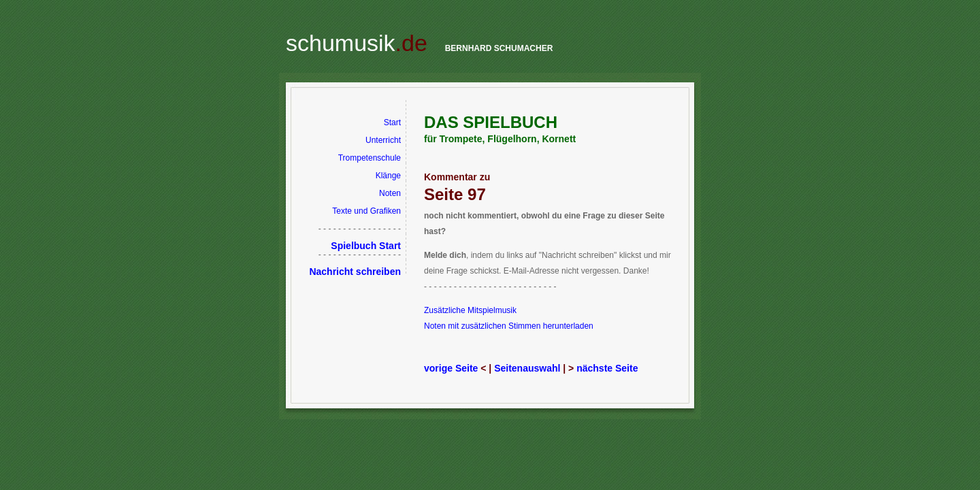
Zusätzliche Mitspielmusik (470, 310)
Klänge (388, 176)
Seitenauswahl (527, 368)
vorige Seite (451, 368)
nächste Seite (607, 368)
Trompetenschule (370, 158)
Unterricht (383, 140)
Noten (390, 193)
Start (392, 122)
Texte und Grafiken (366, 211)
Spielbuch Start (366, 246)
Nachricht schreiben (355, 272)
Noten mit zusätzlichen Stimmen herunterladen (509, 326)
